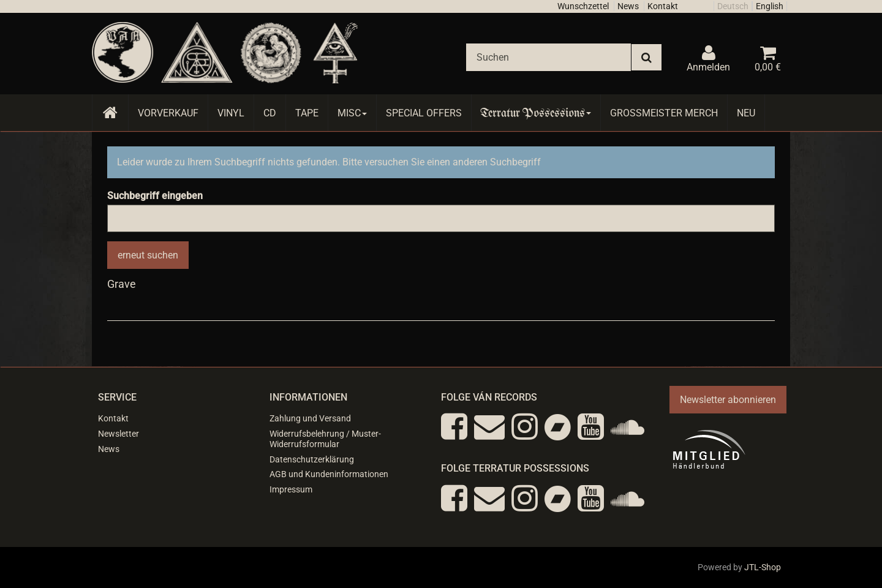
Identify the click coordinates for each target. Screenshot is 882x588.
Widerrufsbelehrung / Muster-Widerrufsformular (325, 439)
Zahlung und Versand (310, 418)
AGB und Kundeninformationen (329, 474)
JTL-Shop (763, 567)
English (770, 6)
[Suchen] (548, 57)
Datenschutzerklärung (312, 459)
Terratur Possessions (536, 113)
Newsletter (119, 434)
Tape (307, 113)
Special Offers (424, 113)
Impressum (291, 489)
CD (270, 113)
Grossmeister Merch (664, 113)
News (628, 6)
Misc (352, 113)
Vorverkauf (168, 113)
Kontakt (663, 6)
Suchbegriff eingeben (155, 196)
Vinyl (231, 113)
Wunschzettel (583, 6)
